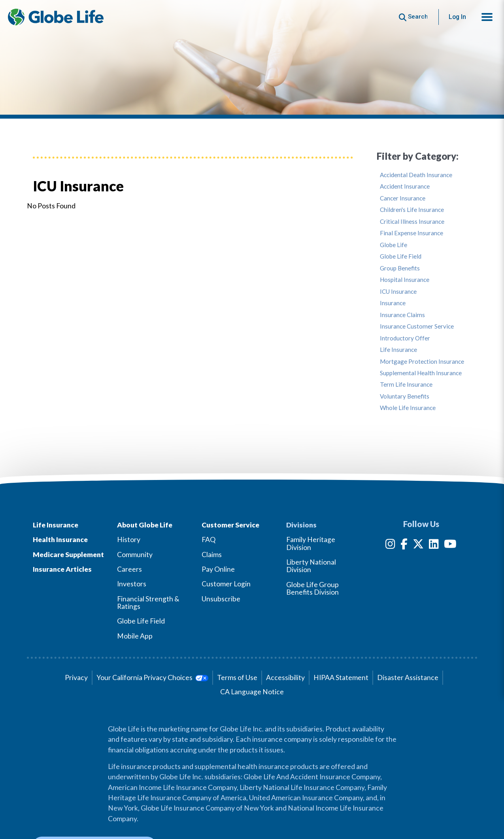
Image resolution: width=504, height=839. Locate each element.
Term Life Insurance (406, 385)
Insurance (393, 303)
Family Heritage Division (311, 543)
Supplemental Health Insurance (421, 373)
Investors (132, 584)
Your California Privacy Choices (152, 677)
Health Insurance (60, 539)
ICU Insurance (398, 292)
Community (135, 555)
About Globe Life (145, 525)
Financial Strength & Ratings (148, 603)
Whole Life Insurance (408, 408)
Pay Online (218, 569)
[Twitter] (418, 545)
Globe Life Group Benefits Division (312, 588)
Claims (212, 555)
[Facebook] (404, 545)
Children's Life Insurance (412, 210)
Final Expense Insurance (412, 233)
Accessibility (285, 677)
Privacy (76, 677)
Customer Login (226, 584)
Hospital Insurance (405, 280)
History (129, 539)
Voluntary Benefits (405, 396)
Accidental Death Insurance (416, 175)
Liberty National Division (311, 566)
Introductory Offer (405, 338)
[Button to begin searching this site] (413, 17)
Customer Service (230, 525)
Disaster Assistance (408, 677)
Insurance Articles (62, 569)
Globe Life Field (401, 256)
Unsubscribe (221, 599)
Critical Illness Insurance (412, 222)
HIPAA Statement (341, 677)
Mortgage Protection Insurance (422, 362)
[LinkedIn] (434, 545)
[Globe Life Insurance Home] (56, 17)
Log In (457, 17)
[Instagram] (390, 545)
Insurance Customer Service (417, 326)
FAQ (209, 539)
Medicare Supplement (68, 555)
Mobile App (135, 636)
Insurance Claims (402, 315)
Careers (129, 569)
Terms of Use (237, 677)
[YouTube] (450, 545)
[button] (487, 17)
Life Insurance (398, 350)
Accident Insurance (405, 186)
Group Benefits (400, 268)
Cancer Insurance (403, 198)
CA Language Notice (252, 692)
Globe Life (394, 245)
